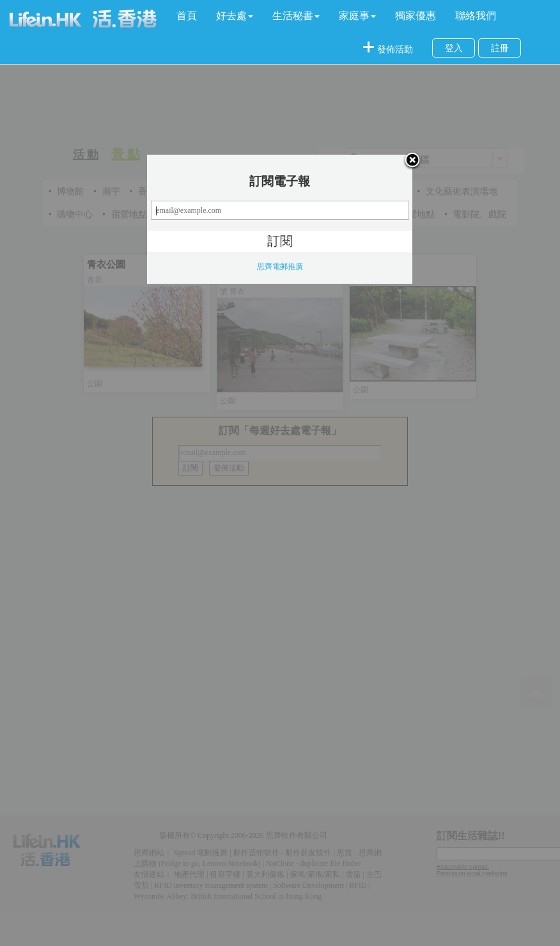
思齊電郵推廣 (280, 267)
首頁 (187, 16)
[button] (235, 16)
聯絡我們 (476, 16)
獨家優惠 (416, 16)
